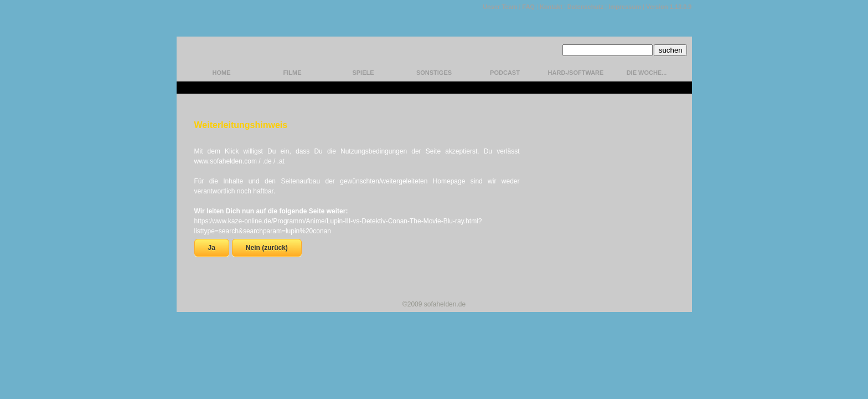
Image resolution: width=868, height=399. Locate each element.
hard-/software (576, 73)
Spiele (363, 73)
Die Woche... (647, 73)
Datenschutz (585, 7)
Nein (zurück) (267, 248)
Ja (212, 248)
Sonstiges (434, 73)
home (222, 73)
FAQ (528, 7)
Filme (293, 73)
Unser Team (500, 7)
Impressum (625, 7)
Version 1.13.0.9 (669, 7)
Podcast (505, 73)
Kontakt (551, 7)
